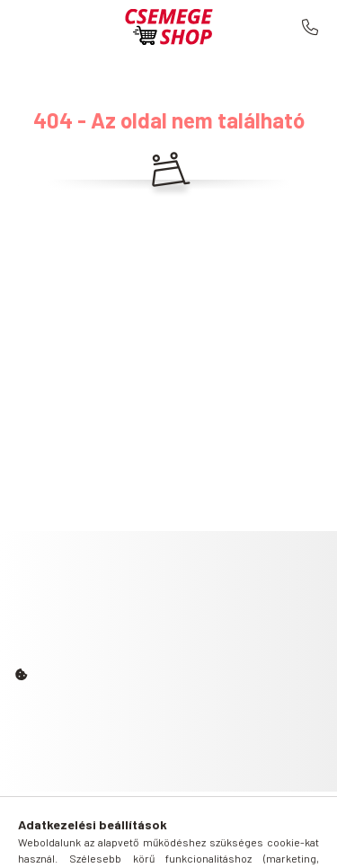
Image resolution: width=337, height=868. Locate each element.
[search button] (146, 846)
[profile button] (191, 846)
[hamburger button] (102, 846)
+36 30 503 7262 (310, 27)
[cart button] (236, 846)
